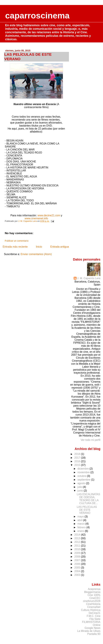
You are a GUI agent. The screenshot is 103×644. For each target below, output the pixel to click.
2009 (78, 553)
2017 (78, 458)
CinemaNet (94, 607)
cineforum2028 (92, 601)
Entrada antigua (60, 247)
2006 (78, 564)
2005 (78, 568)
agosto (82, 483)
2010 (78, 549)
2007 (78, 560)
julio (80, 487)
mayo (81, 517)
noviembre (84, 472)
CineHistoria (93, 604)
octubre (82, 476)
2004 (78, 571)
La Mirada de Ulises (89, 631)
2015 (78, 465)
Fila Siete (95, 619)
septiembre (84, 480)
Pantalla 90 (94, 634)
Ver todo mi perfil (90, 440)
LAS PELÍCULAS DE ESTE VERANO (87, 510)
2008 (78, 557)
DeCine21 (95, 613)
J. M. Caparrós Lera (89, 278)
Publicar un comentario (17, 241)
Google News (92, 628)
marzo (81, 524)
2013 (78, 538)
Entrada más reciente (15, 247)
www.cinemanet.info (36, 218)
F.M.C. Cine (94, 616)
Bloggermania (92, 592)
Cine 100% (94, 595)
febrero (82, 527)
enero (81, 531)
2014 (78, 535)
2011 (78, 546)
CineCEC (95, 598)
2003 (78, 575)
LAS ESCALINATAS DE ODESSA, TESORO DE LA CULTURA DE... (88, 499)
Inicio (39, 247)
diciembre (83, 469)
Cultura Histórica (91, 610)
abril (80, 520)
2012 (78, 542)
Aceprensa (94, 589)
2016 (78, 461)
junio (81, 491)
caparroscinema (37, 16)
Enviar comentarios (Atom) (36, 254)
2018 (78, 454)
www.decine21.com (49, 215)
